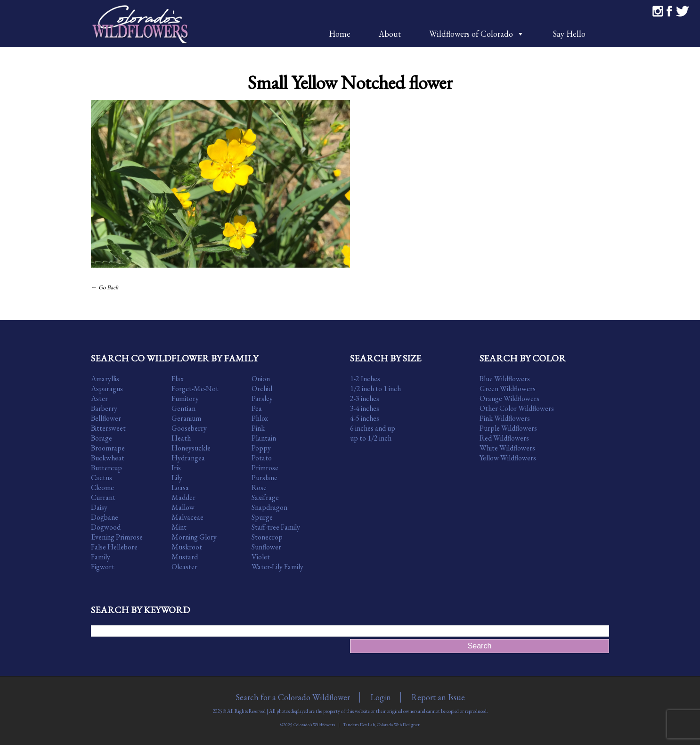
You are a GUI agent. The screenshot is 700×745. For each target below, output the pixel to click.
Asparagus (107, 389)
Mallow (183, 507)
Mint (179, 527)
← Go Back (105, 287)
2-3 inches (365, 398)
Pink (258, 428)
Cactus (102, 478)
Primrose (265, 468)
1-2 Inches (365, 379)
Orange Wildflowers (509, 398)
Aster (99, 398)
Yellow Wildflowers (508, 458)
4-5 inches (365, 418)
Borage (102, 438)
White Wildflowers (507, 448)
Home (340, 34)
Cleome (102, 487)
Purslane (265, 478)
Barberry (104, 408)
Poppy (261, 448)
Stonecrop (267, 537)
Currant (103, 497)
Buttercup (106, 468)
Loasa (180, 487)
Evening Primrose (117, 537)
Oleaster (184, 567)
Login (381, 697)
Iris (176, 468)
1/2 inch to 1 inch (375, 389)
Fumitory (185, 398)
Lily (177, 478)
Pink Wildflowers (505, 418)
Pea (257, 408)
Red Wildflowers (504, 438)
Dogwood (106, 527)
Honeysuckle (191, 448)
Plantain (264, 438)
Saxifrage (265, 497)
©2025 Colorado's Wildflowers (308, 725)
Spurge (262, 517)
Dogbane (105, 517)
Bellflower (106, 418)
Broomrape (108, 448)
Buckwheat (108, 458)
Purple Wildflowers (508, 428)
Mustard (185, 557)
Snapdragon (269, 507)
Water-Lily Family (277, 567)
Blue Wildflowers (505, 379)
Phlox (260, 418)
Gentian (183, 408)
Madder (183, 497)
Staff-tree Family (276, 527)
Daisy (99, 507)
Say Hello (569, 34)
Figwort (103, 567)
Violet (261, 557)
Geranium (186, 418)
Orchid (262, 389)
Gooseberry (189, 428)
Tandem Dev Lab (359, 725)
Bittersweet (108, 428)
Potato (262, 458)
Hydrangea (188, 458)
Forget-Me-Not (195, 389)
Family (101, 557)
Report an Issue (438, 697)
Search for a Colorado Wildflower (293, 697)
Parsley (262, 398)
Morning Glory (194, 537)
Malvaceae (187, 517)
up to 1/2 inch (371, 438)
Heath (181, 438)
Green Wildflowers (508, 389)
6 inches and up (373, 428)
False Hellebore (114, 547)
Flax (178, 379)
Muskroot (187, 547)
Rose (259, 487)
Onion (261, 379)
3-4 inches (365, 408)
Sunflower (266, 547)
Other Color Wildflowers (517, 408)
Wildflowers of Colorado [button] (477, 34)
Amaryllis (105, 379)
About (390, 34)
